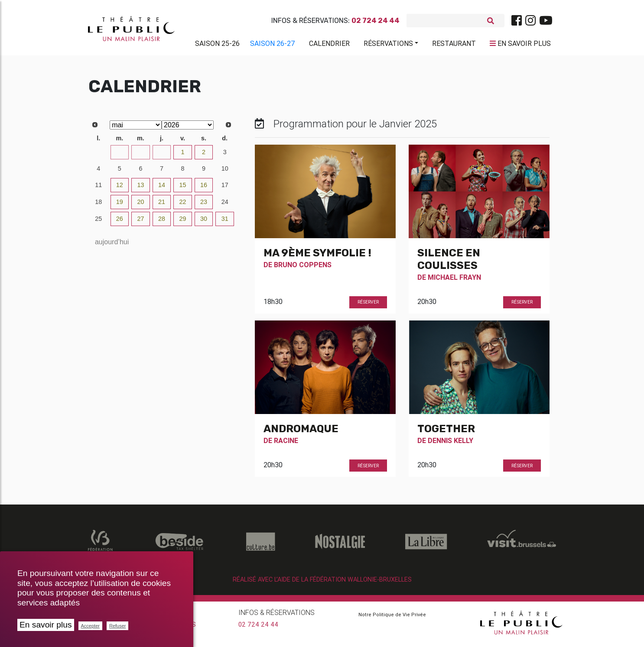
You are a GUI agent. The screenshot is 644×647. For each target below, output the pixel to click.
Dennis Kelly (450, 444)
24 (225, 205)
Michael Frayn (454, 281)
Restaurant (454, 45)
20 (140, 205)
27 (98, 155)
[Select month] (136, 128)
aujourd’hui (112, 245)
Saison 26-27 (273, 45)
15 (183, 188)
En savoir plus (46, 625)
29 (140, 155)
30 (162, 155)
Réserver (368, 306)
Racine (286, 444)
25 (98, 222)
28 (120, 155)
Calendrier (329, 45)
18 (98, 205)
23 (204, 205)
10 (225, 172)
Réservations (388, 45)
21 (162, 205)
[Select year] (188, 128)
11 (98, 188)
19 (120, 205)
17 (225, 188)
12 (120, 188)
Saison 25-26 (217, 45)
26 (120, 222)
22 (183, 205)
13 (140, 188)
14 (162, 188)
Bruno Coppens (303, 268)
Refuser (118, 626)
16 (204, 188)
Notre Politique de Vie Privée (392, 618)
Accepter (90, 626)
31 (225, 222)
